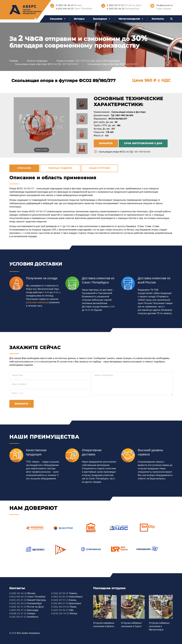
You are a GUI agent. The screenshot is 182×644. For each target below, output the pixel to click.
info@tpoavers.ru (164, 5)
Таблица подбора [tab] (60, 168)
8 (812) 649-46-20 (65, 9)
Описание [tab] (24, 168)
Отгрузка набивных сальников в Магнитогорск (159, 627)
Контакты (158, 19)
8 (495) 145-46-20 (65, 5)
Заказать (106, 143)
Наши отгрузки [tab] (99, 168)
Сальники (56, 19)
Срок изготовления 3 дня (143, 143)
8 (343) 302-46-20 (116, 9)
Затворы (79, 19)
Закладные (100, 19)
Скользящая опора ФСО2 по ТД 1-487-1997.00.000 (125, 152)
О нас (38, 19)
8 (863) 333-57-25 (115, 5)
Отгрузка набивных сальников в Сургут (131, 625)
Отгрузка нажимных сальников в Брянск (104, 625)
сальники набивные (37, 303)
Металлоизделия (129, 19)
